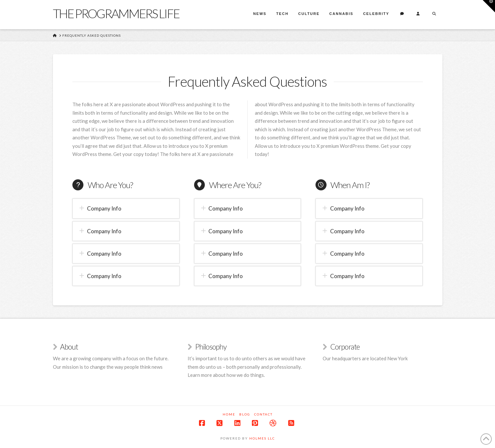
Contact (263, 414)
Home (229, 414)
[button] (126, 208)
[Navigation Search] (434, 15)
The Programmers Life (116, 13)
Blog (245, 414)
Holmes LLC (262, 438)
